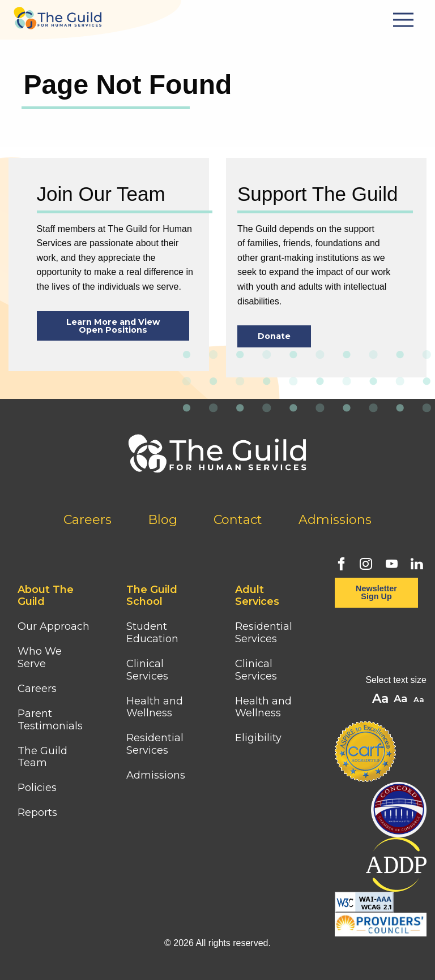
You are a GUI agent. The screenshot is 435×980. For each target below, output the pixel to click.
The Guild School (152, 596)
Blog (163, 520)
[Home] (57, 14)
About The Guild (46, 596)
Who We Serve (40, 657)
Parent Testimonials (50, 720)
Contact (238, 520)
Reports (37, 813)
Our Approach (54, 626)
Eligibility (258, 738)
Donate (274, 336)
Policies (37, 788)
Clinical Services (147, 670)
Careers (88, 520)
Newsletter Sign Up (376, 592)
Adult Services (257, 596)
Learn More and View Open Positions (113, 326)
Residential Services (155, 744)
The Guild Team (42, 757)
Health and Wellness (155, 707)
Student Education (152, 633)
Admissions (335, 520)
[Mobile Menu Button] (405, 20)
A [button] (420, 700)
